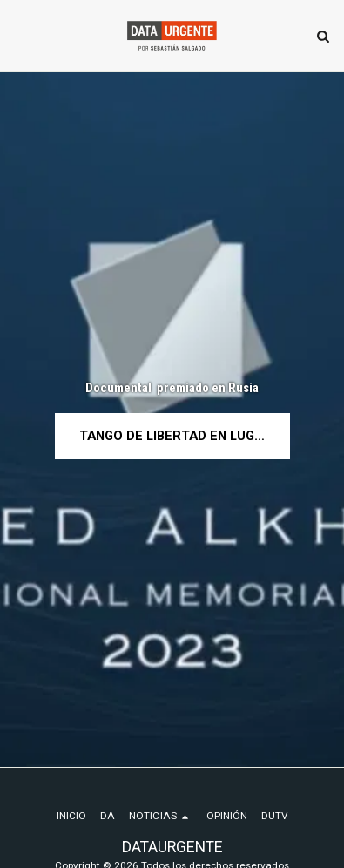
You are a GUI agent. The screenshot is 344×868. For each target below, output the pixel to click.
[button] (19, 36)
